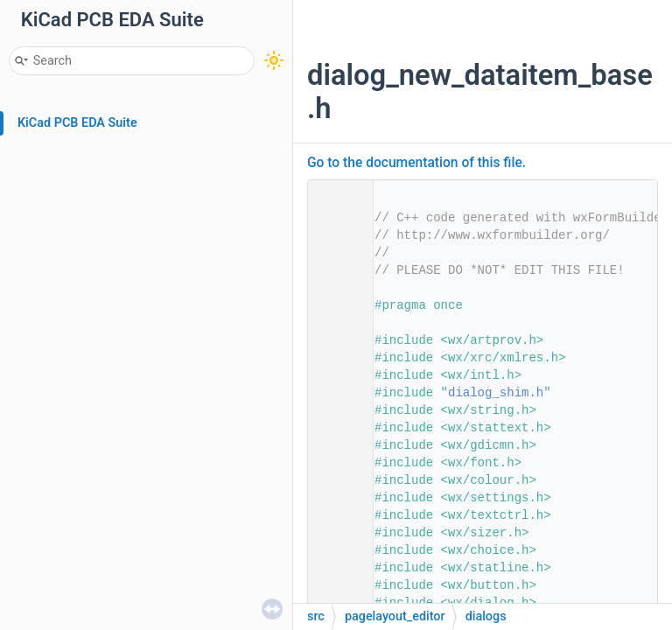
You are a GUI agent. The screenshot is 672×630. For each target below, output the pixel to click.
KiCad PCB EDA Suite (77, 123)
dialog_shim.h (496, 393)
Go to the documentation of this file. (416, 163)
